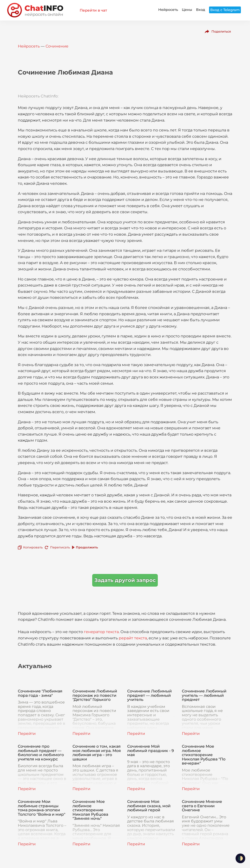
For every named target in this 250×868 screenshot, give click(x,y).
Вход (201, 10)
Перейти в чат (93, 10)
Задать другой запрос (125, 580)
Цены (187, 10)
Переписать (60, 547)
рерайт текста (133, 638)
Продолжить (87, 547)
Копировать (33, 547)
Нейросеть (168, 10)
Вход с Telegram (225, 10)
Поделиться (221, 31)
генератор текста (101, 632)
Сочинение (57, 46)
